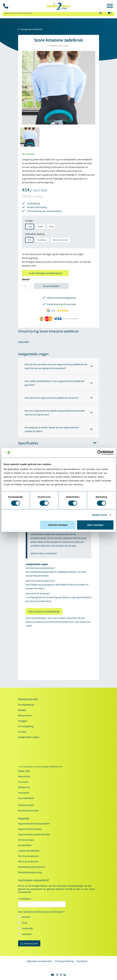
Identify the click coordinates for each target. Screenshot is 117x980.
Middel (40, 226)
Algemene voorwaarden (39, 961)
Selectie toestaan (58, 525)
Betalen (22, 710)
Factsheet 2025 (26, 805)
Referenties (24, 776)
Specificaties (57, 443)
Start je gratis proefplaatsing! (44, 611)
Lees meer (24, 342)
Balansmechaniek (60, 240)
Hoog (51, 226)
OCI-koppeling (26, 726)
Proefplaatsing (26, 705)
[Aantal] (27, 286)
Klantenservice (28, 699)
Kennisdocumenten (29, 810)
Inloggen (23, 721)
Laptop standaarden (29, 851)
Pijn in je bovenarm (28, 856)
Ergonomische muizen (30, 829)
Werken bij (24, 787)
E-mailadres (25, 899)
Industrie (27, 934)
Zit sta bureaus (26, 840)
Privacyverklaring (64, 961)
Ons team (23, 782)
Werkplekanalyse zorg (30, 872)
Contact (22, 732)
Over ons (24, 771)
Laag (30, 226)
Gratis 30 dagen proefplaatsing (45, 273)
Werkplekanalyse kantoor (32, 867)
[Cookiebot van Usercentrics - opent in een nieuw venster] (99, 453)
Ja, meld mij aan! (29, 943)
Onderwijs (27, 928)
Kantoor (26, 917)
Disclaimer (82, 961)
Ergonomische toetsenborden (34, 834)
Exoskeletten (25, 845)
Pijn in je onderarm (28, 861)
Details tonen (100, 515)
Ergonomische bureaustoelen (34, 823)
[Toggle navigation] (110, 6)
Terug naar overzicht (30, 29)
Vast (29, 240)
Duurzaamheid (26, 798)
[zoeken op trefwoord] (49, 13)
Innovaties (24, 793)
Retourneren (25, 715)
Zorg (24, 923)
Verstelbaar (42, 240)
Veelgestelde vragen (29, 737)
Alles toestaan (95, 525)
